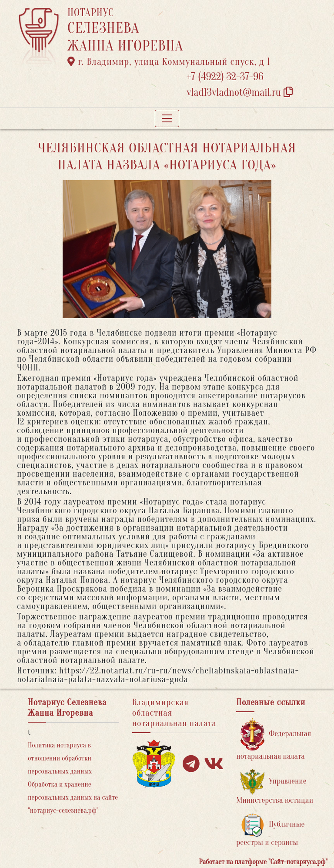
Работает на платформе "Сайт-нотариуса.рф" (263, 862)
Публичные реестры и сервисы (270, 830)
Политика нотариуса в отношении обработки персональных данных (60, 758)
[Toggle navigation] (167, 118)
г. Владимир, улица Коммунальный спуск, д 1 (169, 62)
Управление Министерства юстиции (275, 787)
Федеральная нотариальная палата (274, 739)
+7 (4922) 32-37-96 (225, 77)
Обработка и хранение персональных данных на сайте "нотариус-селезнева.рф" (73, 797)
